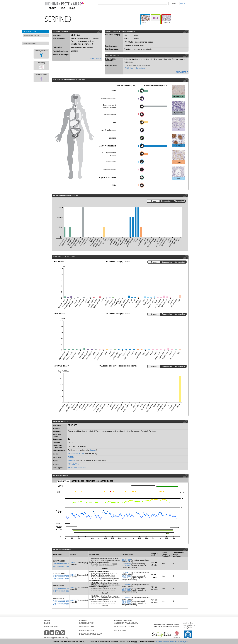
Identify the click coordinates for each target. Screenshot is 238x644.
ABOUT (52, 8)
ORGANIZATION (87, 627)
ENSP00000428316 (61, 564)
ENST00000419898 (61, 579)
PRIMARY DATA (31, 35)
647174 (71, 457)
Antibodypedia (58, 468)
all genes (93, 450)
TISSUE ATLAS (30, 32)
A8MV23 (71, 461)
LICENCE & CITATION (124, 627)
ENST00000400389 (61, 604)
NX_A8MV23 (73, 464)
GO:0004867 (126, 560)
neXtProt (56, 464)
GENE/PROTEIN (30, 43)
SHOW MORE (96, 58)
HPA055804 (140, 68)
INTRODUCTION (87, 623)
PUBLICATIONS (86, 630)
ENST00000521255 (61, 567)
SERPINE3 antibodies (77, 468)
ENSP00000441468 (61, 601)
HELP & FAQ (120, 630)
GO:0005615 (126, 564)
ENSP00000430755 (61, 588)
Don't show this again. (179, 641)
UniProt (55, 461)
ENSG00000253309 (76, 454)
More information (162, 641)
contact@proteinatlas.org (56, 638)
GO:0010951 (126, 566)
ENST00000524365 (61, 591)
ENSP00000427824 (61, 576)
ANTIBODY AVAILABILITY (126, 623)
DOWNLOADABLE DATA (91, 634)
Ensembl (56, 454)
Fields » (183, 3)
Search (174, 4)
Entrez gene (57, 457)
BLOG (72, 8)
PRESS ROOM (51, 627)
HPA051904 (129, 68)
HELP (63, 8)
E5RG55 (73, 575)
